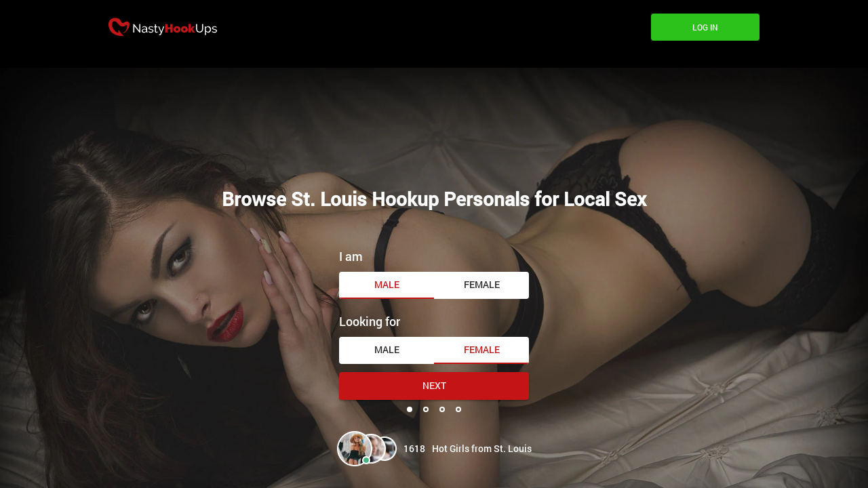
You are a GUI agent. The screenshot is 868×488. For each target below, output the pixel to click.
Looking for (370, 321)
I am (351, 256)
